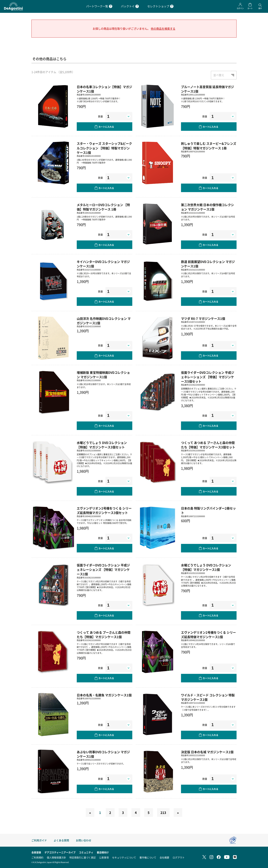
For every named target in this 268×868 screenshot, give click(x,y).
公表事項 (104, 857)
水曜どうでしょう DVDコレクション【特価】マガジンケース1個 (206, 567)
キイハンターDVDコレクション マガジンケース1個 (103, 264)
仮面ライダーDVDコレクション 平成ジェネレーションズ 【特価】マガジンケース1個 (103, 570)
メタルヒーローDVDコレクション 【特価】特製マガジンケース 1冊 (103, 207)
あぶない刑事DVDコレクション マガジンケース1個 (103, 754)
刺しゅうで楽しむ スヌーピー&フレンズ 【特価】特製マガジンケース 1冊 (209, 146)
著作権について (148, 857)
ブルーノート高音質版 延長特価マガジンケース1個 (207, 89)
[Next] (178, 813)
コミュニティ (86, 852)
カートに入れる (106, 127)
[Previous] (90, 813)
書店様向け (103, 852)
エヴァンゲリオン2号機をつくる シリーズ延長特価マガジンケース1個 (208, 635)
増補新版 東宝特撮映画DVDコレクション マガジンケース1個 (103, 375)
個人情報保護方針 (56, 857)
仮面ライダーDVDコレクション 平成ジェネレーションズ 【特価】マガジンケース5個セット (208, 377)
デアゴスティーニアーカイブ (60, 852)
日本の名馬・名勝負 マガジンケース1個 (104, 695)
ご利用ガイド (39, 840)
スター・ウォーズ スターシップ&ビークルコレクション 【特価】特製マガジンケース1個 (104, 148)
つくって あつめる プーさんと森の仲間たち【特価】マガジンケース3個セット (208, 445)
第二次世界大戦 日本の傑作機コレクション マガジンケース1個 (207, 207)
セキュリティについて (124, 857)
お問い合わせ (84, 840)
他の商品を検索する (163, 29)
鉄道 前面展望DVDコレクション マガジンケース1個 (208, 264)
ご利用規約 (37, 857)
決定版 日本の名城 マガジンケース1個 (207, 752)
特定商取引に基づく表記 (83, 857)
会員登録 (36, 852)
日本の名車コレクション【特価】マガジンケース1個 (104, 89)
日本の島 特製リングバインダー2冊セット (208, 510)
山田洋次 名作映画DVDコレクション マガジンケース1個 (104, 321)
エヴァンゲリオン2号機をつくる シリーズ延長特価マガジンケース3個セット (104, 510)
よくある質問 (61, 840)
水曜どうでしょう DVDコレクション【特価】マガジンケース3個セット (102, 445)
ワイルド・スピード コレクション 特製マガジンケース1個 (208, 697)
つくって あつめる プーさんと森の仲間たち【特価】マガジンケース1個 (104, 635)
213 (163, 813)
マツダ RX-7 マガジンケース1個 (203, 318)
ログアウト (179, 857)
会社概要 (164, 857)
